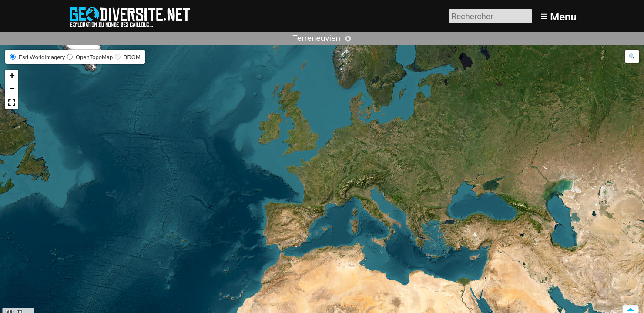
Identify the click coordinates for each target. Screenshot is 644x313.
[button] (12, 77)
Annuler (348, 39)
